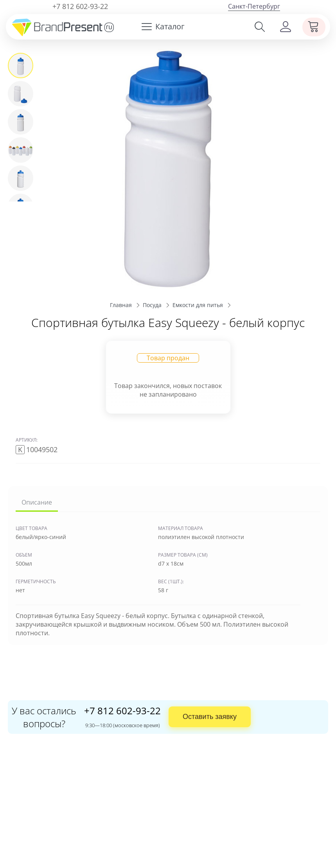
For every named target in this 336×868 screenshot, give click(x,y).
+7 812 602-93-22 (80, 6)
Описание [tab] (37, 503)
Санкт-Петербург (254, 6)
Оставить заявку (210, 717)
